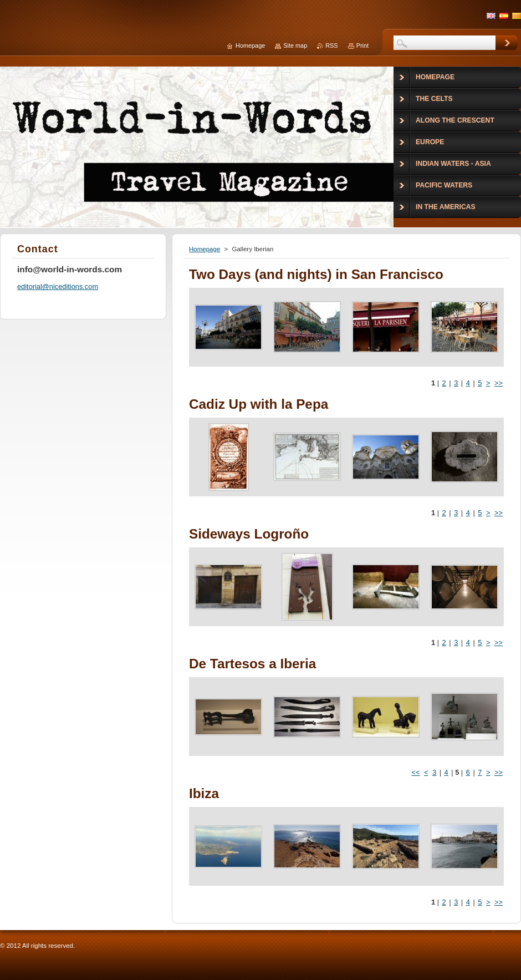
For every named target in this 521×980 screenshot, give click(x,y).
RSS (331, 45)
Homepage (205, 249)
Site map (295, 45)
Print (362, 45)
